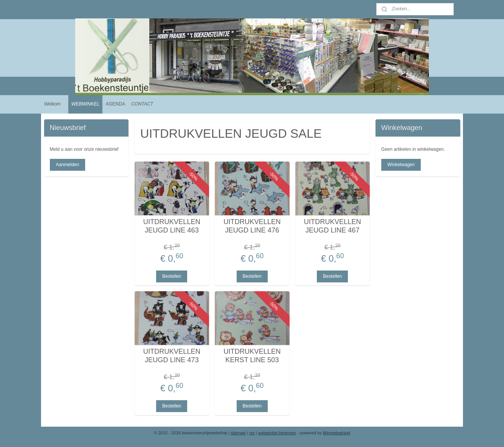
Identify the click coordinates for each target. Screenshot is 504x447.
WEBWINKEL (85, 104)
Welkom (52, 104)
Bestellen (172, 276)
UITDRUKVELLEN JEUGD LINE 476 (252, 226)
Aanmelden (67, 165)
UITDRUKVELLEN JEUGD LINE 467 (332, 226)
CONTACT (142, 104)
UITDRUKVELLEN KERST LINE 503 (252, 356)
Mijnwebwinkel (337, 433)
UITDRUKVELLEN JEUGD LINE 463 (172, 226)
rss (252, 433)
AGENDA (115, 104)
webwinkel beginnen (277, 433)
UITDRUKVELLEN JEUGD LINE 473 (172, 356)
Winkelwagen (401, 165)
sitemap (238, 433)
